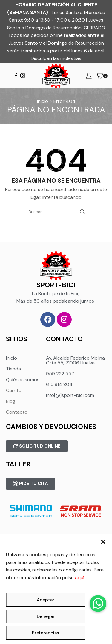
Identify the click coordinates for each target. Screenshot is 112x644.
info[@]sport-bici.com (70, 395)
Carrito (14, 390)
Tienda (13, 369)
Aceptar (46, 600)
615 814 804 (59, 384)
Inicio (43, 101)
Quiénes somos (23, 380)
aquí (80, 578)
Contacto (17, 412)
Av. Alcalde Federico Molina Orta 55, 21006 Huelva (75, 360)
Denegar (46, 616)
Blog (11, 401)
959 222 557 (60, 374)
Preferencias (46, 633)
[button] (103, 542)
